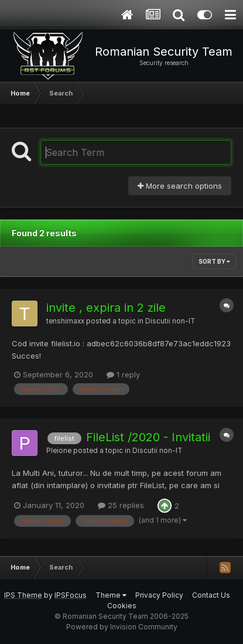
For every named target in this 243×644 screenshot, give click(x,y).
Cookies (122, 606)
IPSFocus (71, 595)
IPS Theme (23, 595)
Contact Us (211, 595)
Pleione (59, 451)
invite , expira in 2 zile (106, 308)
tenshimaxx (65, 321)
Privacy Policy (159, 595)
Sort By (214, 261)
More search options (180, 186)
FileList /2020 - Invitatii (148, 437)
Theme (111, 595)
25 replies (121, 505)
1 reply (123, 374)
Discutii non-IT (170, 321)
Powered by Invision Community (122, 627)
